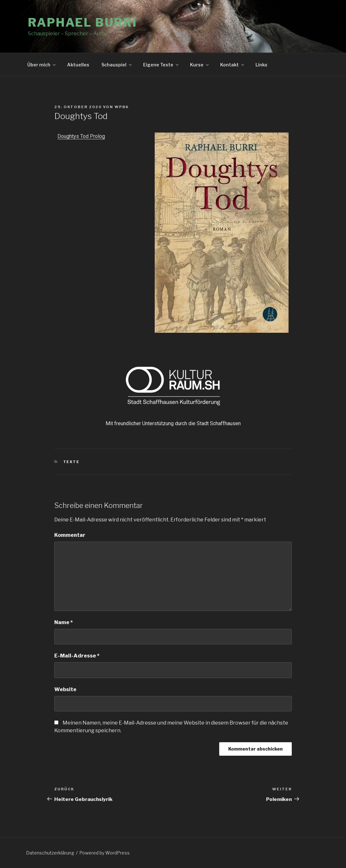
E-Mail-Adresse (77, 656)
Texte (72, 462)
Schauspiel (117, 65)
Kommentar (70, 535)
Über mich (42, 65)
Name (64, 622)
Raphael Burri (82, 22)
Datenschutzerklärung (50, 853)
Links (261, 65)
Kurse (200, 65)
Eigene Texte (161, 65)
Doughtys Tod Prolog (81, 136)
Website (65, 689)
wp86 (122, 107)
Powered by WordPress (104, 853)
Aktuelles (78, 65)
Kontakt (233, 65)
